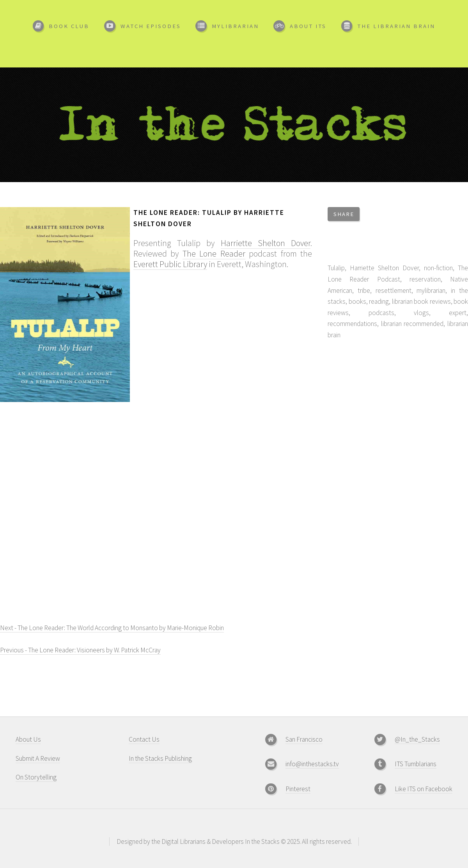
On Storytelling (36, 777)
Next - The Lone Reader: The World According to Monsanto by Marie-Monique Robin (112, 628)
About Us (28, 739)
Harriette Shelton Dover (266, 243)
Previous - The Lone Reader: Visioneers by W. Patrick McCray (80, 650)
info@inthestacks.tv (312, 764)
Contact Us (144, 739)
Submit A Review (38, 758)
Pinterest (298, 789)
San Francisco (304, 739)
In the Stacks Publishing (160, 758)
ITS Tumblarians (416, 764)
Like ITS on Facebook (424, 789)
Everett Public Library (170, 264)
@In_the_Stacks (417, 739)
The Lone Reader (214, 254)
